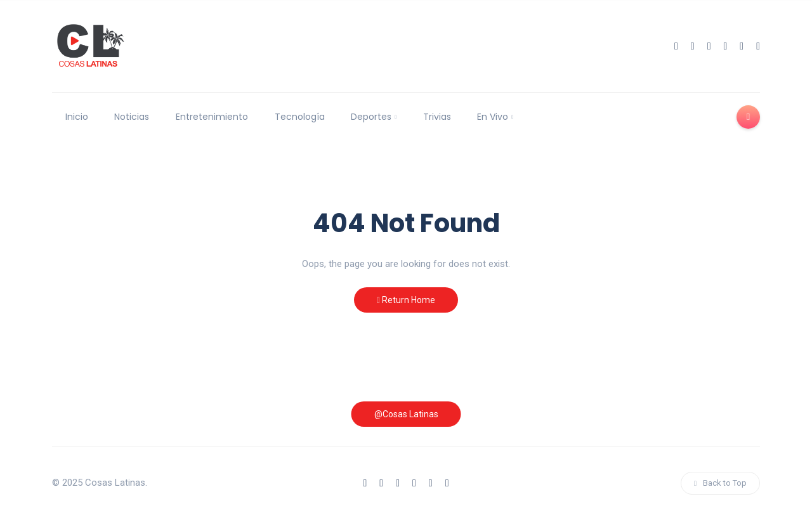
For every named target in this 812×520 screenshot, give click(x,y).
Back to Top (720, 483)
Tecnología (300, 117)
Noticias (132, 117)
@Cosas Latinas (406, 414)
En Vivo (493, 117)
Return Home (406, 300)
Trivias (437, 117)
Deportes (371, 117)
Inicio (77, 117)
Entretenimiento (212, 117)
